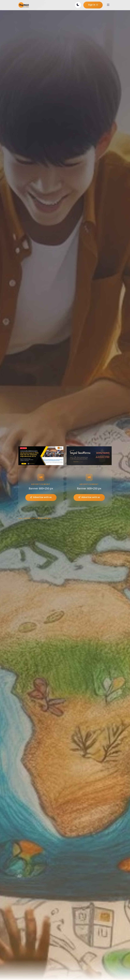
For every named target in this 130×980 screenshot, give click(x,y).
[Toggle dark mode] (78, 5)
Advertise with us (41, 497)
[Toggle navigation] (108, 5)
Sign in (93, 5)
